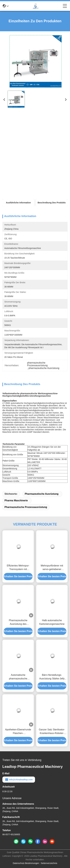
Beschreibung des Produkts (52, 203)
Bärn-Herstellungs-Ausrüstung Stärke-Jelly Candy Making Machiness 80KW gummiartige (52, 677)
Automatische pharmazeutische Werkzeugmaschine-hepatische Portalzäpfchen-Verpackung (18, 677)
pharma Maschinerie (16, 500)
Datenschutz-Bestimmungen (26, 863)
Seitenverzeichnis (49, 863)
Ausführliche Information (18, 203)
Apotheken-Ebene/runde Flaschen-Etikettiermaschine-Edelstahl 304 (18, 732)
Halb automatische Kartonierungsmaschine (52, 622)
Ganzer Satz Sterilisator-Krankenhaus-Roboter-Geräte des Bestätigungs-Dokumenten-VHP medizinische (52, 732)
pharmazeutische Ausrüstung (42, 494)
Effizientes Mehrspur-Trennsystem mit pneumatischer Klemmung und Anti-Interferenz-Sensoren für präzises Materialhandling (18, 568)
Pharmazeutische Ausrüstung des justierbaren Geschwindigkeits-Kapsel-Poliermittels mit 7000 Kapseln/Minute (18, 622)
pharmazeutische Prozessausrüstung (26, 507)
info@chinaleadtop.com (19, 780)
